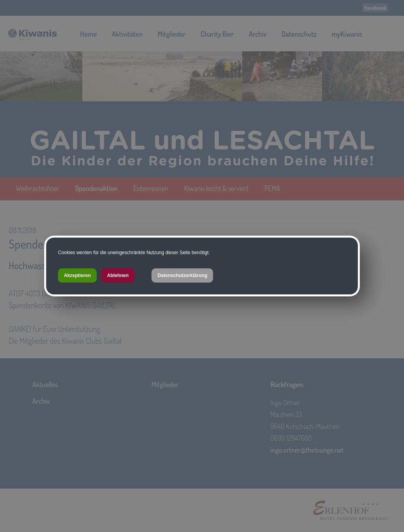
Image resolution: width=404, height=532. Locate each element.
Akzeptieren (77, 275)
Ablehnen (118, 275)
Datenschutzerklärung (182, 275)
